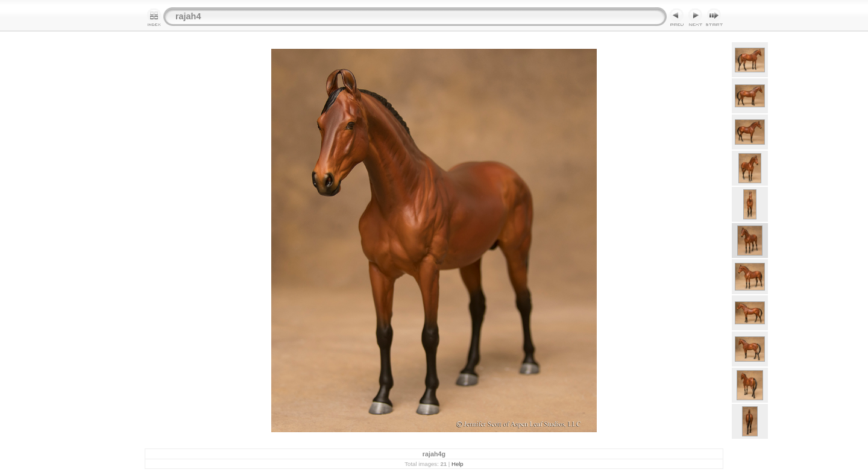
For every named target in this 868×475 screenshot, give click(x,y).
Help (458, 464)
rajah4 (188, 16)
